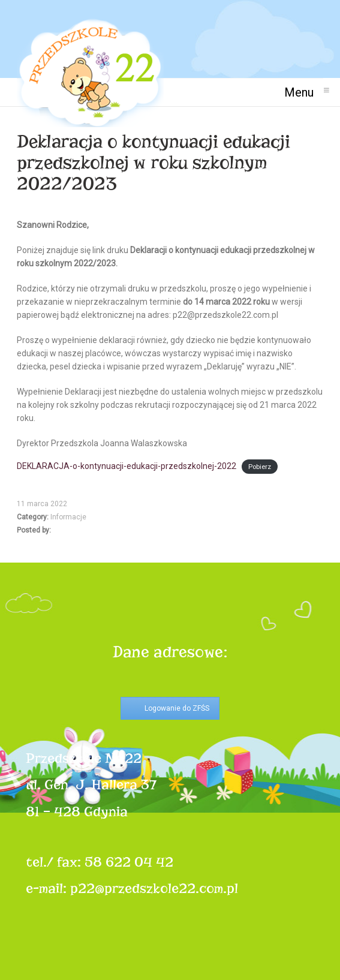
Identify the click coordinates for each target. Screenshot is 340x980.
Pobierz (260, 467)
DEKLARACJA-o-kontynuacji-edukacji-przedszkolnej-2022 (127, 466)
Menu (304, 92)
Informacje (68, 517)
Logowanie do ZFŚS (177, 708)
